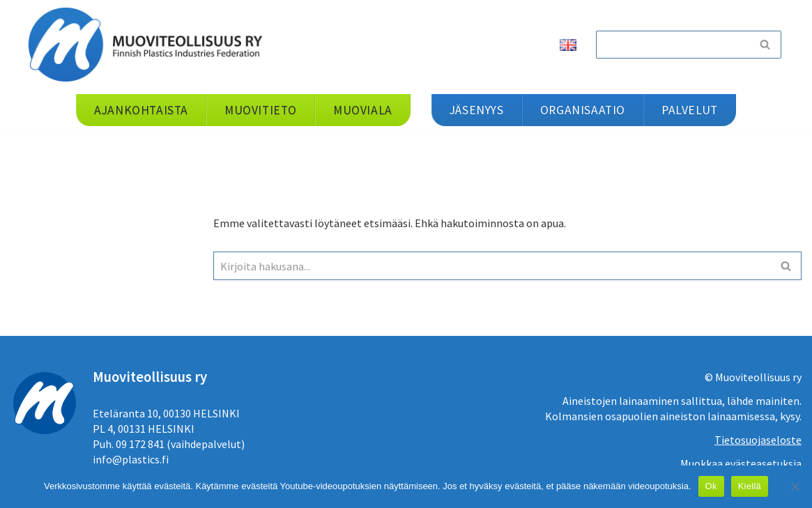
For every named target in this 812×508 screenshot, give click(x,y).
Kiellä (750, 486)
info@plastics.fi (131, 459)
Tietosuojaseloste (758, 440)
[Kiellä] (795, 486)
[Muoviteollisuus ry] (150, 44)
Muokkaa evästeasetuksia (741, 463)
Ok (711, 486)
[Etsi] (673, 45)
